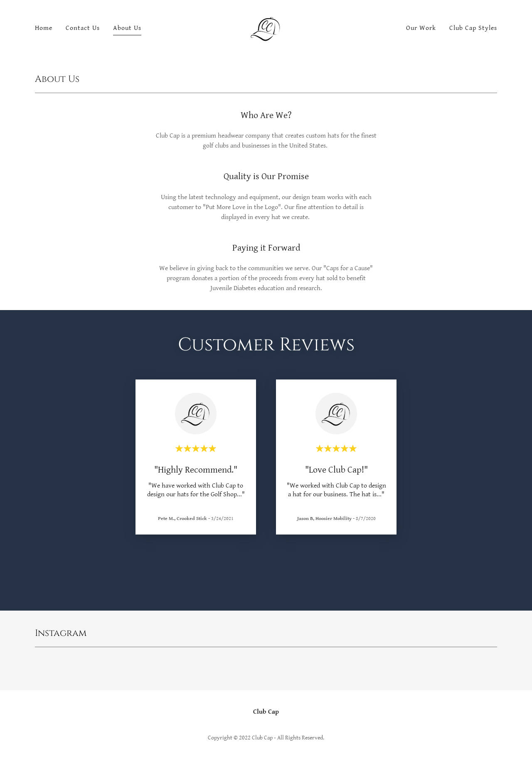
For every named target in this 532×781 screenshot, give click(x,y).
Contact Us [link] (83, 28)
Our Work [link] (421, 28)
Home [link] (44, 28)
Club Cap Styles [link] (473, 28)
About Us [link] (127, 28)
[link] (266, 28)
